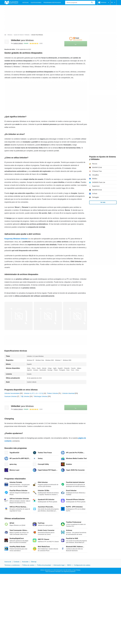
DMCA (69, 565)
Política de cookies (28, 565)
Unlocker (22, 40)
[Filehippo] (11, 3)
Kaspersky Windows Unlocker (16, 239)
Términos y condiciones (12, 565)
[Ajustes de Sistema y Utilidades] (22, 35)
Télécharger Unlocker (41, 396)
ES (113, 3)
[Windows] (10, 35)
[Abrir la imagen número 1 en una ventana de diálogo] (48, 316)
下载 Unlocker (25, 396)
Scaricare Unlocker (11, 396)
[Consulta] (80, 3)
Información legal (59, 565)
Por (17, 43)
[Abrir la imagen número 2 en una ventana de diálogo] (77, 316)
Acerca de (8, 562)
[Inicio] (5, 35)
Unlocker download (68, 393)
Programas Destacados (52, 3)
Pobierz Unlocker (53, 393)
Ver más (103, 202)
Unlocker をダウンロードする (33, 393)
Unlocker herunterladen (12, 393)
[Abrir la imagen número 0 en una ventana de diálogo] (19, 316)
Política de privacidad (44, 565)
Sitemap (34, 562)
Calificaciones (36, 3)
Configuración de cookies (82, 565)
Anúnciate (25, 562)
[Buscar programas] (92, 3)
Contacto (16, 562)
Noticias (25, 3)
